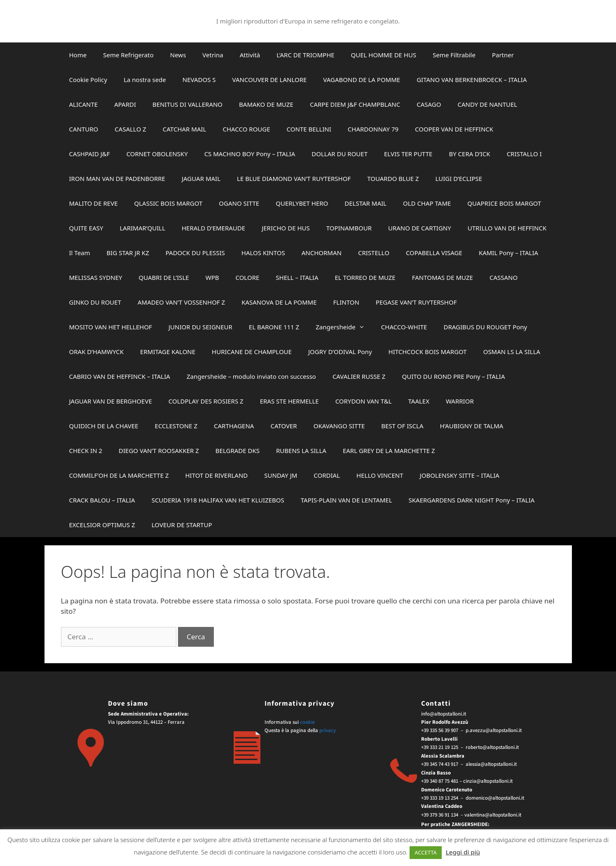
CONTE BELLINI (309, 129)
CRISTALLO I (524, 154)
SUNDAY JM (281, 475)
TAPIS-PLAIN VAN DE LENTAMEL (347, 500)
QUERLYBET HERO (302, 203)
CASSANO (504, 277)
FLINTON (346, 302)
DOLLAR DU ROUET (340, 154)
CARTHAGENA (234, 426)
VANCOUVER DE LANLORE (270, 80)
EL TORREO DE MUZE (365, 277)
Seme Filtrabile (454, 55)
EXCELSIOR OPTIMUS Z (102, 525)
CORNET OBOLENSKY (157, 154)
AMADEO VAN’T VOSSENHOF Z (181, 302)
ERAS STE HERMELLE (289, 401)
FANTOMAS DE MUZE (443, 277)
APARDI (125, 104)
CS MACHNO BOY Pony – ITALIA (250, 154)
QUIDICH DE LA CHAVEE (104, 426)
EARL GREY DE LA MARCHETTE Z (389, 451)
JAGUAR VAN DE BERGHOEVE (111, 401)
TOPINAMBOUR (349, 228)
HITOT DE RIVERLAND (216, 475)
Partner (503, 55)
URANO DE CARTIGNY (420, 228)
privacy (328, 730)
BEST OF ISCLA (402, 426)
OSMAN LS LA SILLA (512, 352)
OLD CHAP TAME (427, 203)
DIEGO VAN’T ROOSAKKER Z (159, 451)
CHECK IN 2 (86, 451)
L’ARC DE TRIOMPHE (305, 55)
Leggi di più (463, 852)
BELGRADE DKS (238, 451)
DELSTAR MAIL (365, 203)
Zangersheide (344, 327)
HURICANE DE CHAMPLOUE (252, 352)
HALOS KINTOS (263, 253)
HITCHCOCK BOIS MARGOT (428, 352)
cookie (307, 722)
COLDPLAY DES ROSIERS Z (206, 401)
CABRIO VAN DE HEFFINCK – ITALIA (120, 376)
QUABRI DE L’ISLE (164, 277)
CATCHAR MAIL (185, 129)
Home (78, 55)
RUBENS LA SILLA (301, 451)
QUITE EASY (86, 228)
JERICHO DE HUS (286, 228)
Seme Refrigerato (128, 55)
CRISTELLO (374, 253)
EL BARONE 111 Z (274, 327)
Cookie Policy (88, 80)
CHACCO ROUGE (246, 129)
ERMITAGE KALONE (168, 352)
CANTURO (84, 129)
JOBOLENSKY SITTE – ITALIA (460, 475)
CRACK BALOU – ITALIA (102, 500)
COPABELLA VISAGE (434, 253)
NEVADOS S (199, 80)
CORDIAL (327, 475)
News (178, 55)
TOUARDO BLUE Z (393, 178)
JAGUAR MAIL (201, 178)
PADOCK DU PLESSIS (195, 253)
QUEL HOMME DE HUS (384, 55)
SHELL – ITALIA (297, 277)
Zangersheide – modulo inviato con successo (251, 376)
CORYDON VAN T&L (364, 401)
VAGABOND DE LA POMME (362, 80)
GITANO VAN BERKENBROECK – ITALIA (472, 80)
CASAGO (429, 104)
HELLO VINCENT (380, 475)
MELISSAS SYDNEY (96, 277)
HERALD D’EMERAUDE (213, 228)
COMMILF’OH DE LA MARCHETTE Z (119, 475)
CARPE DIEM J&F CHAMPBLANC (355, 104)
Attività (250, 55)
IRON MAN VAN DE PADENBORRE (117, 178)
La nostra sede (145, 80)
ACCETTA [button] (426, 852)
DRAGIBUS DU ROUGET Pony (485, 327)
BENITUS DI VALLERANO (187, 104)
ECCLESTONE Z (176, 426)
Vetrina (213, 55)
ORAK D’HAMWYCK (97, 352)
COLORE (247, 277)
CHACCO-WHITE (404, 327)
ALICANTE (84, 104)
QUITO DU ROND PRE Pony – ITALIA (453, 376)
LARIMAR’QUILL (143, 228)
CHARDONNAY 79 (373, 129)
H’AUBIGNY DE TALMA (471, 426)
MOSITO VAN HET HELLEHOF (111, 327)
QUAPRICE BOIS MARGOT (504, 203)
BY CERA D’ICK (469, 154)
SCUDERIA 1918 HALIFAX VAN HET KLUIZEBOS (218, 500)
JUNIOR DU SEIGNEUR (200, 327)
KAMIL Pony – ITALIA (508, 253)
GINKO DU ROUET (95, 302)
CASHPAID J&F (90, 154)
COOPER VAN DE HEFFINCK (454, 129)
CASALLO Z (130, 129)
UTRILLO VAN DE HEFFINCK (507, 228)
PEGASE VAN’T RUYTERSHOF (416, 302)
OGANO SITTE (239, 203)
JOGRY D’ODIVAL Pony (340, 352)
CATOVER (283, 426)
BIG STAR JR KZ (128, 253)
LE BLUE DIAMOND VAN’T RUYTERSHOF (294, 178)
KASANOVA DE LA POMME (279, 302)
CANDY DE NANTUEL (487, 104)
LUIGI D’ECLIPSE (459, 178)
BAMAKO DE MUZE (266, 104)
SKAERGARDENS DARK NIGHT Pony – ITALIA (472, 500)
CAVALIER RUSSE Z (359, 376)
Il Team (80, 253)
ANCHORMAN (322, 253)
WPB (212, 277)
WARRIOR (460, 401)
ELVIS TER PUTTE (408, 154)
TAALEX (419, 401)
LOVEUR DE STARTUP (182, 525)
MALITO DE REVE (94, 203)
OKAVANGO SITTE (339, 426)
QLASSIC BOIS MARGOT (169, 203)
